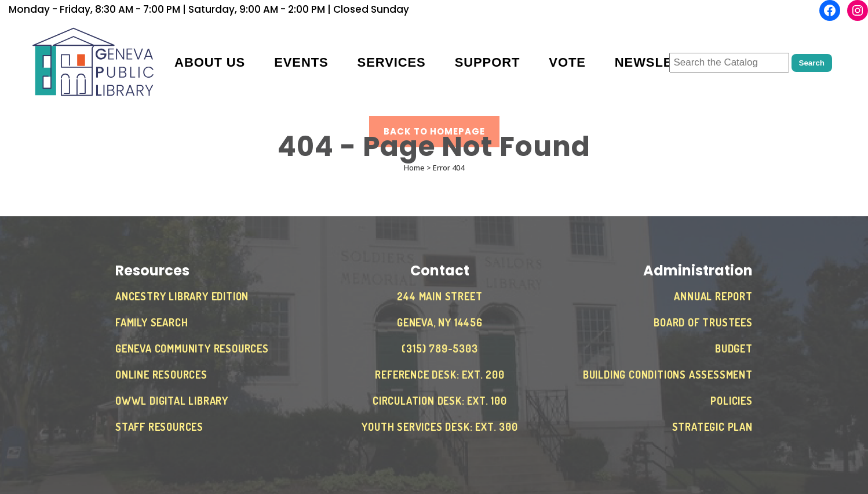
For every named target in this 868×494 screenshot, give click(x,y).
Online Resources (161, 375)
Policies (731, 401)
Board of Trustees (703, 322)
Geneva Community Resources (192, 348)
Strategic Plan (712, 427)
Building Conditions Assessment (668, 375)
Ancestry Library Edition (182, 296)
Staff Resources (159, 427)
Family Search (152, 322)
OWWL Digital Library (172, 401)
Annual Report (713, 296)
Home (414, 168)
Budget (734, 348)
